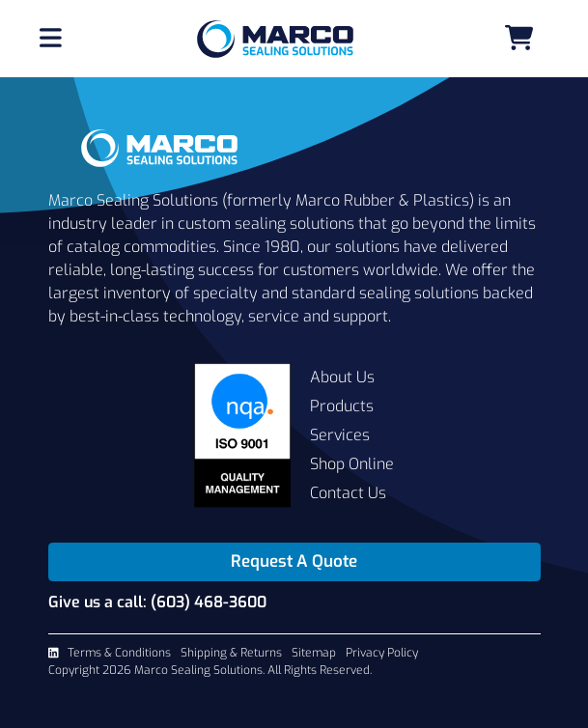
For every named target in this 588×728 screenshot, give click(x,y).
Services (340, 435)
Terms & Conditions (119, 653)
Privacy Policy (382, 653)
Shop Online (352, 464)
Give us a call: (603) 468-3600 (157, 602)
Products (342, 406)
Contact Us (348, 493)
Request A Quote (294, 561)
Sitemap (314, 653)
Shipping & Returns (231, 653)
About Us (342, 377)
